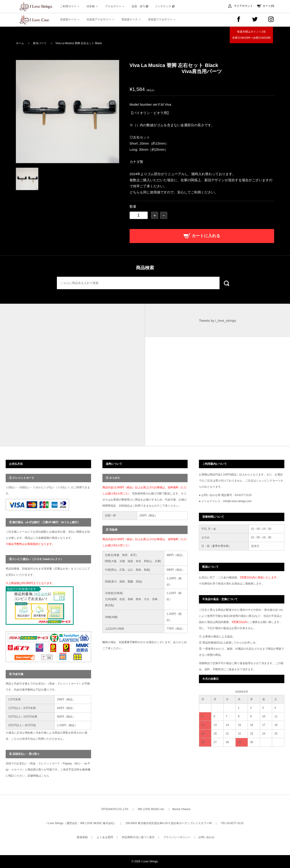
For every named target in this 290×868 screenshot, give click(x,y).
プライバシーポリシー (177, 837)
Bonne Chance (181, 809)
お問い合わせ (206, 837)
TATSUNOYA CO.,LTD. (115, 809)
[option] (68, 112)
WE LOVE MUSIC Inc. (151, 809)
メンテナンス (165, 6)
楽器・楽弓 (140, 6)
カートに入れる (202, 236)
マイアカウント (243, 6)
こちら (45, 776)
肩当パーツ (40, 43)
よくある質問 (105, 837)
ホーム (20, 43)
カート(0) (268, 6)
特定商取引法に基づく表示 (138, 837)
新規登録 (82, 837)
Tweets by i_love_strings (217, 321)
